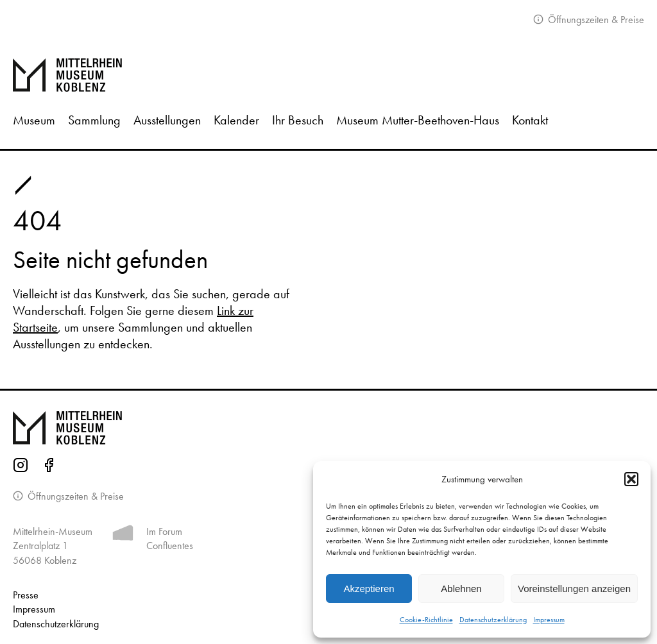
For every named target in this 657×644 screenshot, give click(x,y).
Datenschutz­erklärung (56, 624)
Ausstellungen (167, 120)
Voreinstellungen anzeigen (574, 589)
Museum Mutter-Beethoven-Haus (418, 120)
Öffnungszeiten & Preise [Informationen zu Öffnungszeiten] (74, 496)
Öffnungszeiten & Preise (595, 20)
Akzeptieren (369, 589)
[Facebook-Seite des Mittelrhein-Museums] (49, 467)
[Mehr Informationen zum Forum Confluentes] (123, 535)
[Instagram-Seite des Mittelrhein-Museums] (21, 467)
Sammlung (94, 120)
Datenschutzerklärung (493, 620)
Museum (34, 120)
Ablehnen (461, 589)
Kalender (236, 120)
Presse (26, 595)
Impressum (549, 620)
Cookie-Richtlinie (426, 620)
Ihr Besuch (298, 120)
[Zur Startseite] (328, 75)
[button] (631, 479)
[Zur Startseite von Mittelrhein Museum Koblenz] (328, 428)
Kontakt (530, 120)
